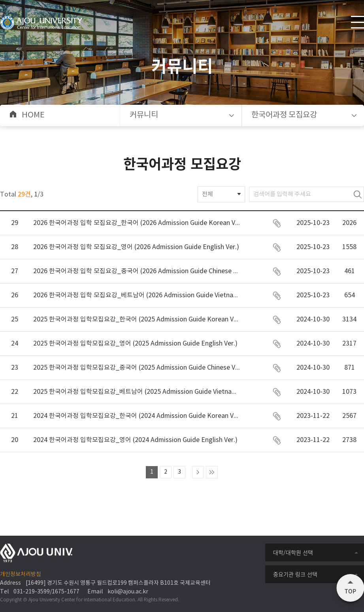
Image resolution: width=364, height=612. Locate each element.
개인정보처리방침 (21, 574)
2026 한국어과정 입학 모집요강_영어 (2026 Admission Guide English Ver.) (136, 247)
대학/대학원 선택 (293, 552)
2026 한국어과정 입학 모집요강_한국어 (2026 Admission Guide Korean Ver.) (137, 223)
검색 (358, 194)
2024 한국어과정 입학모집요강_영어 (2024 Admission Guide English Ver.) (135, 440)
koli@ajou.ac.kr (128, 592)
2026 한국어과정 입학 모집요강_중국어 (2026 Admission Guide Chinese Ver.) (137, 271)
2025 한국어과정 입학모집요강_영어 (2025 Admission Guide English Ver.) (135, 344)
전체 (207, 194)
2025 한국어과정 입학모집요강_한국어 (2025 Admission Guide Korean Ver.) (137, 319)
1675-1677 (66, 592)
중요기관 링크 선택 (295, 574)
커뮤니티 (144, 115)
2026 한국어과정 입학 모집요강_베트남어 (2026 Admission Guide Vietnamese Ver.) (137, 295)
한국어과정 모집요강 (284, 115)
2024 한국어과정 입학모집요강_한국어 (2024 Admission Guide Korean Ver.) (137, 416)
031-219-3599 (32, 592)
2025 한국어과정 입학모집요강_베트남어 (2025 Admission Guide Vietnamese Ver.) (137, 392)
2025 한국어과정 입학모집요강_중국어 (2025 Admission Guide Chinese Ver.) (137, 368)
